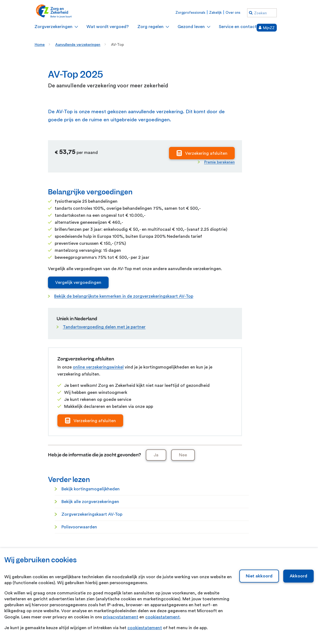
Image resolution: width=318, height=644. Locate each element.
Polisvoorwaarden (79, 527)
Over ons (233, 13)
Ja (156, 455)
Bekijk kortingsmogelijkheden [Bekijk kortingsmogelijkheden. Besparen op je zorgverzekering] (91, 489)
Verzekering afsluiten (206, 153)
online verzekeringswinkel (98, 367)
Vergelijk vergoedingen (78, 283)
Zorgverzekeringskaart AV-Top (92, 514)
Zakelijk (215, 13)
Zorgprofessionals (190, 13)
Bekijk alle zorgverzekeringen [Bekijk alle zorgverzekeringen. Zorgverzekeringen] (90, 502)
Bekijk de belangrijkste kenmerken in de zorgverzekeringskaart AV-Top (124, 296)
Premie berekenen (219, 162)
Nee (183, 455)
